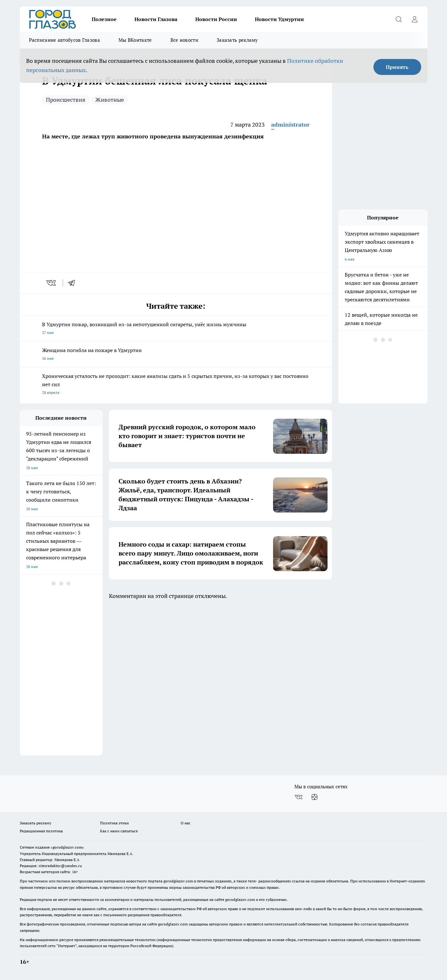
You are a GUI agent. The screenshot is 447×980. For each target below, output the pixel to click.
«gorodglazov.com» (67, 847)
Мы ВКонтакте (135, 40)
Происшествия (66, 100)
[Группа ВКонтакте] (299, 797)
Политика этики (114, 823)
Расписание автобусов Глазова (65, 40)
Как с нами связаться (119, 831)
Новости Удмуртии (279, 19)
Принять (397, 67)
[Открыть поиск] (399, 19)
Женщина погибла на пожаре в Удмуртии (176, 355)
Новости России (216, 19)
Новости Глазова (156, 19)
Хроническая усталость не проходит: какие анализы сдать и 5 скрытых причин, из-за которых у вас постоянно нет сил (176, 385)
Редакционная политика (41, 831)
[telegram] (74, 283)
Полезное (104, 19)
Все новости (184, 40)
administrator (290, 125)
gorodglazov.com (178, 881)
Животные (110, 100)
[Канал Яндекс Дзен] (314, 797)
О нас (186, 823)
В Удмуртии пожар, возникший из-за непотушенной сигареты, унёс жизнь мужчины (176, 329)
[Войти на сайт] (415, 19)
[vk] (52, 283)
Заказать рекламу (237, 40)
